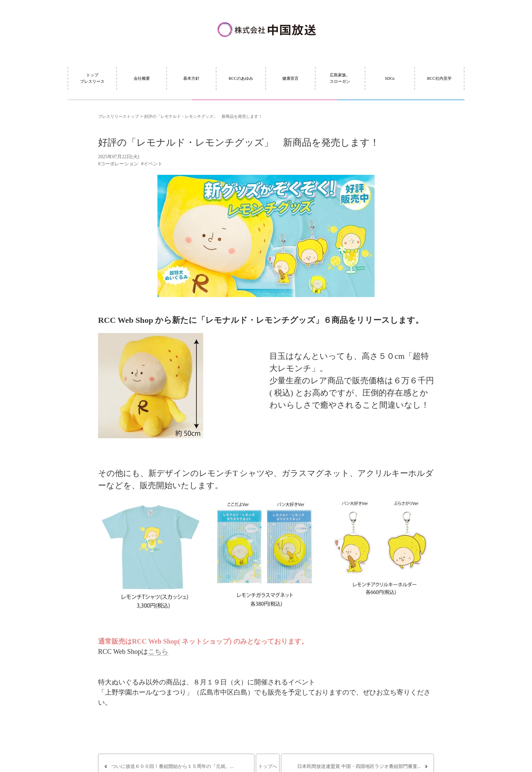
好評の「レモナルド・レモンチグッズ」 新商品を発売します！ (203, 116)
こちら (158, 651)
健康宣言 (290, 78)
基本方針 (191, 78)
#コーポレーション (118, 164)
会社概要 (142, 78)
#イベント (152, 164)
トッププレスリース (92, 78)
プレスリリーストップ (118, 116)
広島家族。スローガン (340, 78)
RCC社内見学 (439, 78)
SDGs (390, 78)
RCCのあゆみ (241, 78)
